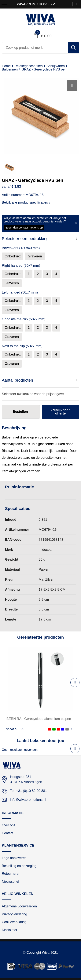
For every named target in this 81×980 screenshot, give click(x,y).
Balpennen (10, 69)
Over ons (9, 825)
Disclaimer (10, 930)
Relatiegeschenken (29, 66)
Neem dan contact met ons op (24, 227)
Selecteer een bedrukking (25, 239)
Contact (8, 833)
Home (6, 66)
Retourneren (11, 874)
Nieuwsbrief (11, 882)
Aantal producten (18, 380)
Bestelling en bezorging (19, 866)
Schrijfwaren (56, 66)
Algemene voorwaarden (19, 906)
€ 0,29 (15, 729)
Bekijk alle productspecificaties (26, 202)
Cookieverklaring (14, 922)
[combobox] (35, 48)
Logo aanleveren (14, 858)
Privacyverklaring (15, 914)
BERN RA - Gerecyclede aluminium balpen (39, 719)
